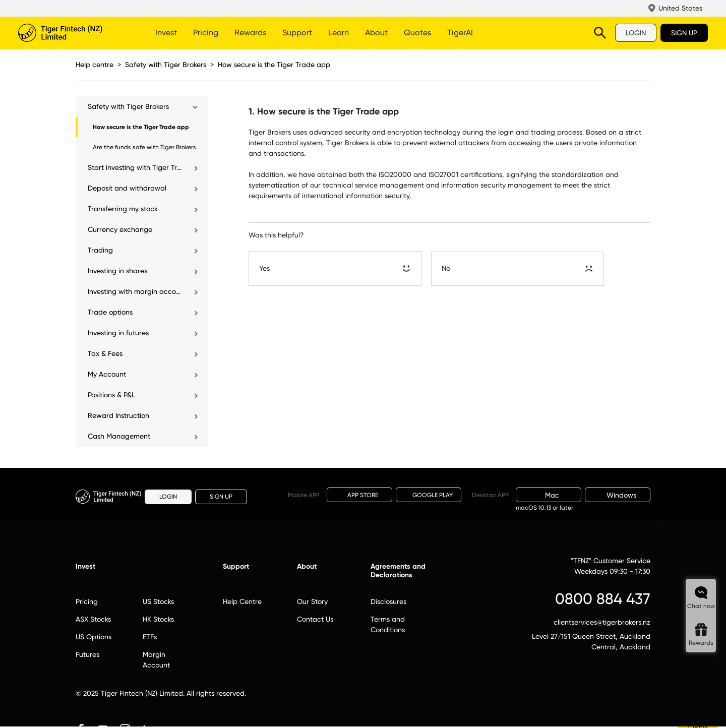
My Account (107, 374)
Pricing (206, 33)
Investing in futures (118, 333)
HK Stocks (158, 619)
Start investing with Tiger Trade (135, 167)
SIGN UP (684, 33)
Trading (100, 250)
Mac (549, 495)
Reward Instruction (118, 415)
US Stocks (158, 601)
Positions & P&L (111, 395)
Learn (339, 33)
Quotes (417, 33)
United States (680, 8)
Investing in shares (117, 271)
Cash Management (119, 436)
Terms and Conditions (388, 624)
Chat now (701, 606)
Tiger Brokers (74, 33)
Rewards (250, 33)
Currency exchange (120, 229)
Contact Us (315, 619)
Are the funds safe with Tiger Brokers (144, 147)
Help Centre (242, 601)
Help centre (95, 65)
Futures (87, 654)
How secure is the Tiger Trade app (274, 65)
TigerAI (460, 33)
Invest (166, 33)
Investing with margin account (135, 291)
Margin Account (156, 660)
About (376, 33)
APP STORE (360, 495)
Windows (618, 495)
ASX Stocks (93, 619)
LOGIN (636, 33)
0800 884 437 (603, 599)
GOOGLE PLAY (429, 495)
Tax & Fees (105, 353)
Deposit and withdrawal (127, 188)
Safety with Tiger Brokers (166, 65)
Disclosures (388, 601)
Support (297, 33)
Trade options (110, 312)
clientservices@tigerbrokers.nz (602, 622)
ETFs (150, 637)
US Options (94, 637)
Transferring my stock (123, 209)
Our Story (312, 601)
